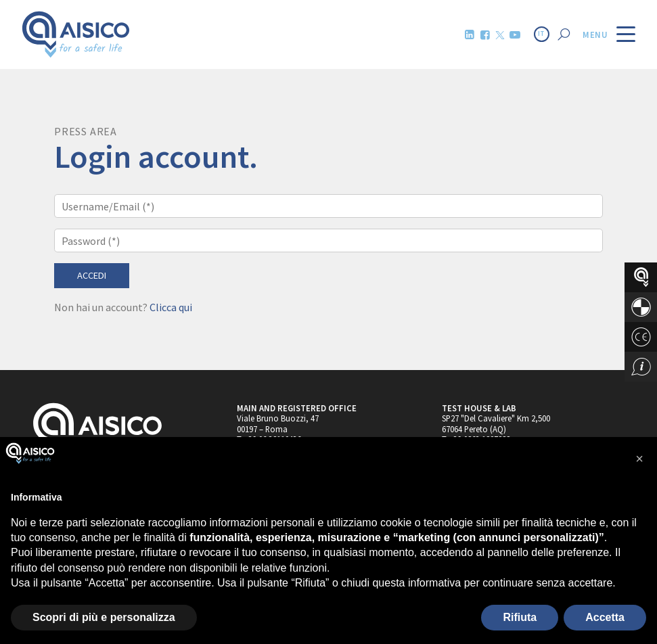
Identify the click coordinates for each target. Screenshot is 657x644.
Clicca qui (171, 307)
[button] (639, 459)
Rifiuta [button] (520, 617)
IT (541, 34)
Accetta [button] (605, 617)
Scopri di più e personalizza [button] (104, 617)
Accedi (92, 275)
